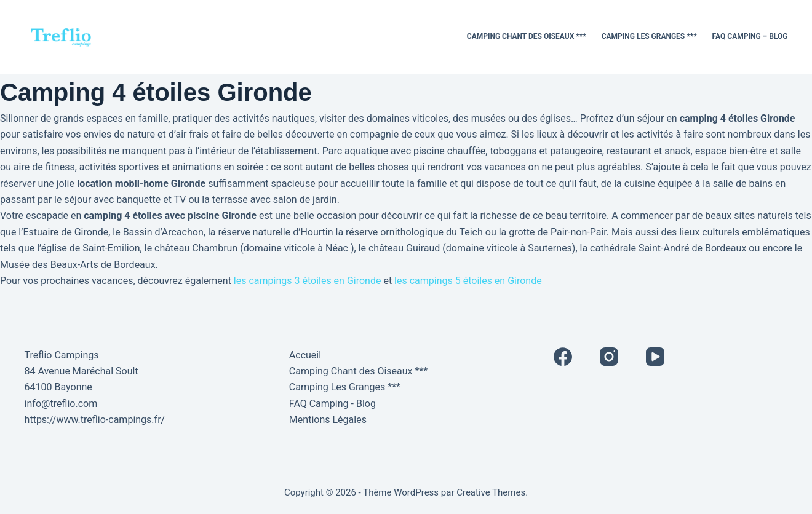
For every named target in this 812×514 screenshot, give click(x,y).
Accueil (305, 355)
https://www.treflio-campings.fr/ (95, 420)
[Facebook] (563, 357)
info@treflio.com (61, 404)
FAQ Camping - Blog (332, 404)
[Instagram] (609, 357)
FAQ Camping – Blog (750, 36)
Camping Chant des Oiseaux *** (527, 36)
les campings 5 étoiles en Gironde (468, 281)
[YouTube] (655, 357)
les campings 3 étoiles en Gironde (308, 281)
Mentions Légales (328, 420)
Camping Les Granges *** (649, 36)
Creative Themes (491, 492)
